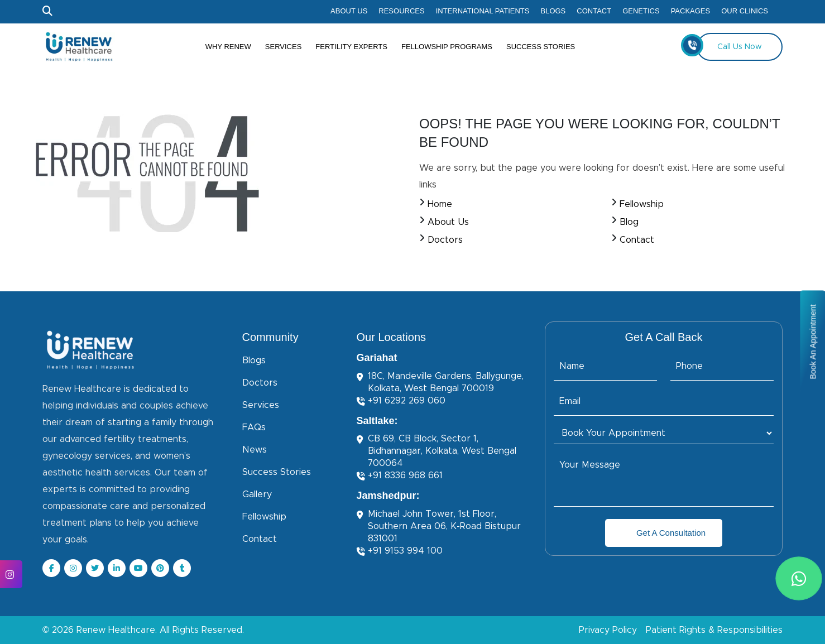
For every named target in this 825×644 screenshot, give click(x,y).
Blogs (553, 11)
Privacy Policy (608, 630)
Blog (629, 222)
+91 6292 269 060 (401, 401)
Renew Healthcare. (117, 630)
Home (440, 204)
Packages (691, 11)
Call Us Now (729, 45)
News (255, 450)
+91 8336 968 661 (400, 476)
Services (284, 47)
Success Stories (541, 47)
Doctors (445, 240)
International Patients (483, 11)
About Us (349, 11)
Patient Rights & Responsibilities (714, 630)
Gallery (257, 494)
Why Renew (228, 47)
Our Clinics (745, 11)
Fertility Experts (351, 47)
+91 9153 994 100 (400, 551)
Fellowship (642, 204)
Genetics (641, 11)
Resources (401, 11)
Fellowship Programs (447, 47)
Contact (594, 11)
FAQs (254, 427)
